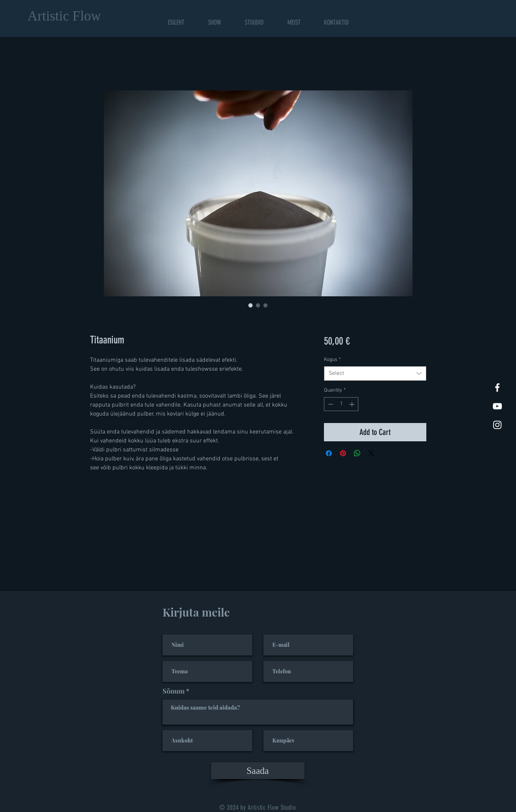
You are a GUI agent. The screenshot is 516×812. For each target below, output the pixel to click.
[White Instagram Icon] (497, 425)
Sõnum (174, 691)
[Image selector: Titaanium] (251, 305)
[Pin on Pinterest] (343, 453)
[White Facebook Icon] (497, 388)
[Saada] (258, 771)
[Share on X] (371, 453)
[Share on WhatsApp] (357, 453)
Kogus (332, 360)
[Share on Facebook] (329, 453)
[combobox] (375, 373)
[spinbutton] (341, 404)
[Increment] (353, 404)
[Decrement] (330, 404)
